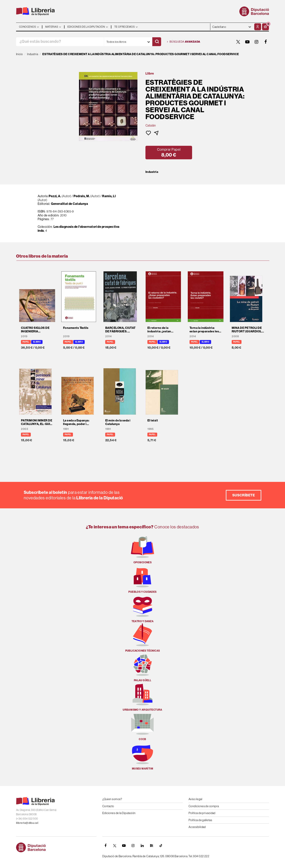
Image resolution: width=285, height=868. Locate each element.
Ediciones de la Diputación (119, 813)
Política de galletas (200, 820)
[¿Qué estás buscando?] (60, 42)
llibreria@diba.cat (27, 823)
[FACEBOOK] (266, 42)
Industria (152, 172)
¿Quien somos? (112, 799)
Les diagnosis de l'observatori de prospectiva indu (79, 229)
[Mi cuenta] (258, 27)
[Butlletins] (152, 846)
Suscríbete (244, 495)
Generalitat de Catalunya (70, 204)
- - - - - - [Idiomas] (232, 27)
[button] (265, 27)
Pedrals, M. (82, 196)
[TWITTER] (238, 42)
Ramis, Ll (109, 196)
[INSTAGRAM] (257, 42)
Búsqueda (184, 42)
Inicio (20, 54)
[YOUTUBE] (247, 42)
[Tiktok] (161, 846)
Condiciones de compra (204, 806)
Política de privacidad (202, 813)
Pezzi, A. (55, 196)
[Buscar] (157, 42)
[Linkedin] (142, 846)
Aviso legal (195, 799)
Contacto (108, 806)
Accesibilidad (197, 827)
